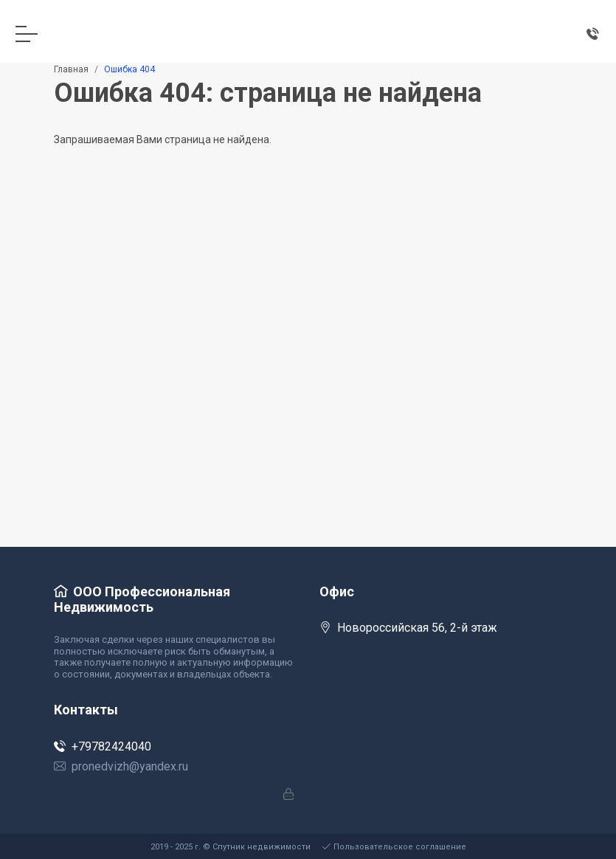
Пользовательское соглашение (394, 847)
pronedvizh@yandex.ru (121, 766)
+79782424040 (103, 746)
